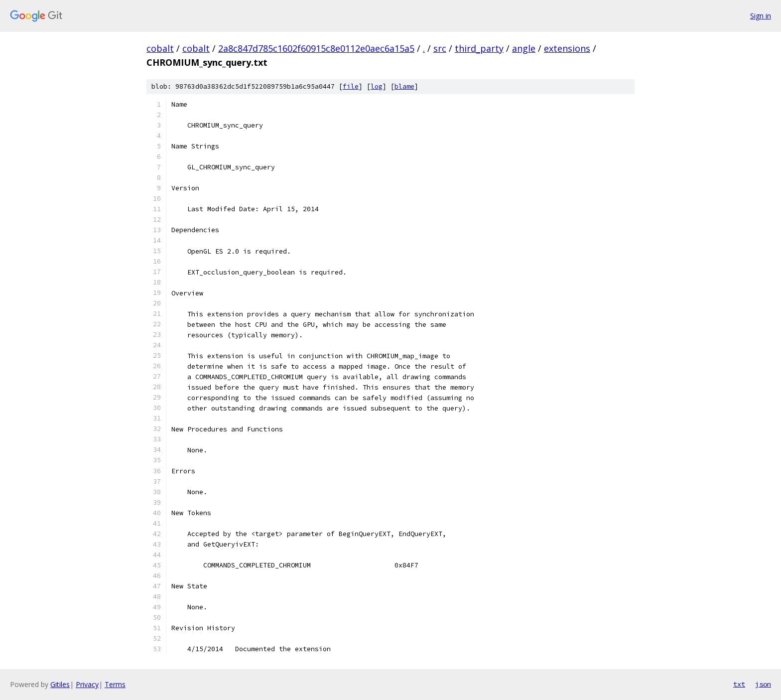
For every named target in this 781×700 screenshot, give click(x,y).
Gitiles (60, 684)
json (763, 684)
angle (524, 48)
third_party (479, 48)
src (440, 48)
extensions (567, 48)
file (351, 86)
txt (739, 684)
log (377, 86)
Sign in (761, 16)
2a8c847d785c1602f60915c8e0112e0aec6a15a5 (316, 48)
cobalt (160, 48)
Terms (115, 684)
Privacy (87, 684)
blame (404, 86)
